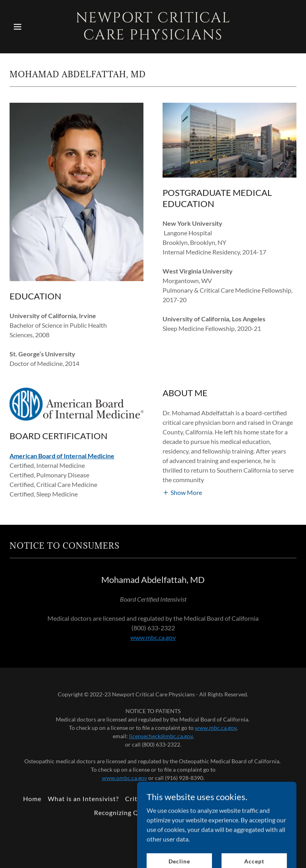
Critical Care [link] (145, 799)
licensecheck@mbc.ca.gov (161, 736)
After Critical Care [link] (200, 799)
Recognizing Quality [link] (125, 812)
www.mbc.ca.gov (153, 637)
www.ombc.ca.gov (125, 778)
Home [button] (32, 799)
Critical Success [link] (188, 812)
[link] (153, 37)
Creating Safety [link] (259, 799)
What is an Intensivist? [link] (83, 799)
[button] (31, 27)
